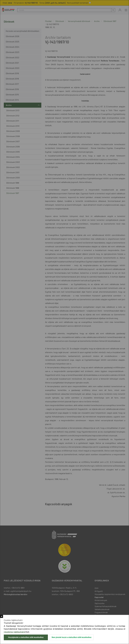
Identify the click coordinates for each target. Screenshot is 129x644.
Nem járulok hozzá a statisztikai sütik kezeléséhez (72, 637)
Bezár (2, 616)
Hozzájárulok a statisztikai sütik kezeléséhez (26, 637)
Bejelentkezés (120, 10)
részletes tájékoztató (14, 632)
